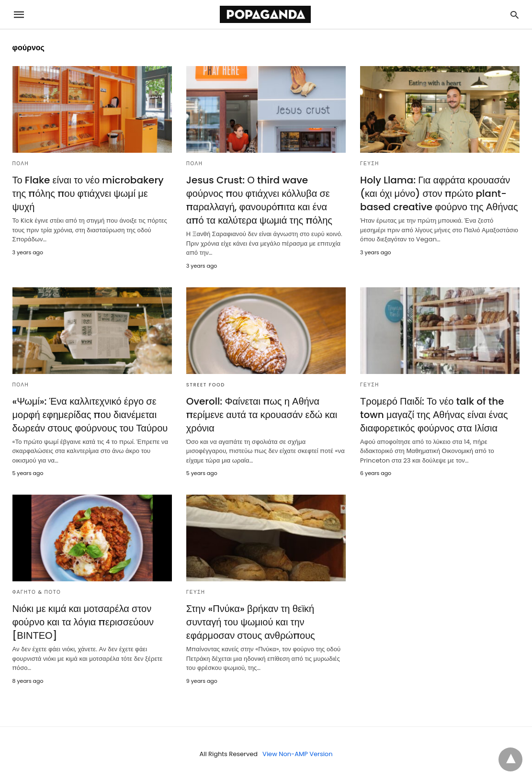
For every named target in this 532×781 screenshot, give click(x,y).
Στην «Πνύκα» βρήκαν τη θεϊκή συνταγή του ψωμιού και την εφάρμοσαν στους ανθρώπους (251, 622)
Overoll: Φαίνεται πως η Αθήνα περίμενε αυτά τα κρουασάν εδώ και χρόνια (262, 415)
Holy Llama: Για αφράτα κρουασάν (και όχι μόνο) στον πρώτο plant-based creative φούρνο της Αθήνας (439, 193)
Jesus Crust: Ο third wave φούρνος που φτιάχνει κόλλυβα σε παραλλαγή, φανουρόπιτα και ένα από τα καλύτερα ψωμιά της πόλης (259, 200)
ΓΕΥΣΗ (370, 164)
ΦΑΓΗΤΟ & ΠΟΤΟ (37, 592)
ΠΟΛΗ (21, 164)
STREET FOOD (206, 385)
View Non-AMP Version (297, 754)
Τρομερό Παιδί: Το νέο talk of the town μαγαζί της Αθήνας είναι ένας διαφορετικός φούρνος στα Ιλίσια (434, 415)
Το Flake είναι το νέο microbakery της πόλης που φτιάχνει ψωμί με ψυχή (88, 193)
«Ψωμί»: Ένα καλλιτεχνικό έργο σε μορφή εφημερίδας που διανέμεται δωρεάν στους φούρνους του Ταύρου (90, 415)
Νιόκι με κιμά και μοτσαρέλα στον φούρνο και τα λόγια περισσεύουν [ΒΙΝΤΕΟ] (83, 622)
